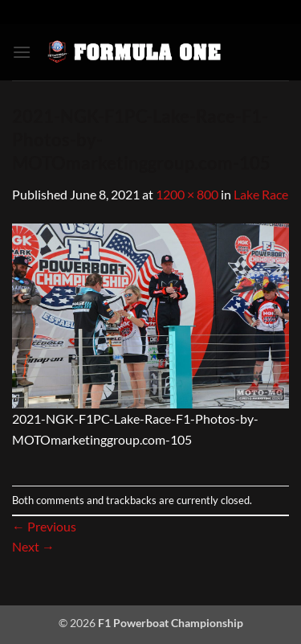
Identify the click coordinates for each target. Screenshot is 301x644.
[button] (22, 52)
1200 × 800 (187, 194)
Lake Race (261, 194)
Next (33, 546)
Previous (44, 526)
